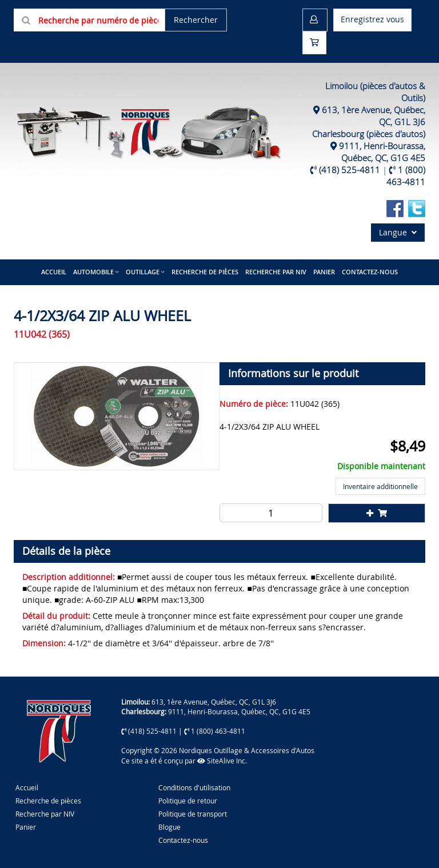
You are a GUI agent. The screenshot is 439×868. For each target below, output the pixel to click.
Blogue (169, 827)
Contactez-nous (370, 272)
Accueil (54, 272)
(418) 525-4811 (350, 170)
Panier (26, 827)
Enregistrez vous (372, 19)
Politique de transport (193, 814)
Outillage (143, 272)
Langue (398, 232)
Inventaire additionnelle (380, 486)
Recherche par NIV (276, 272)
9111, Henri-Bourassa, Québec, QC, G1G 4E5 (382, 152)
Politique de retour (188, 801)
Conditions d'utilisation (194, 787)
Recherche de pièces (205, 272)
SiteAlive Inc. (222, 761)
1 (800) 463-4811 (406, 176)
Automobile (93, 272)
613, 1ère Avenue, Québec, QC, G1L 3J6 (214, 702)
